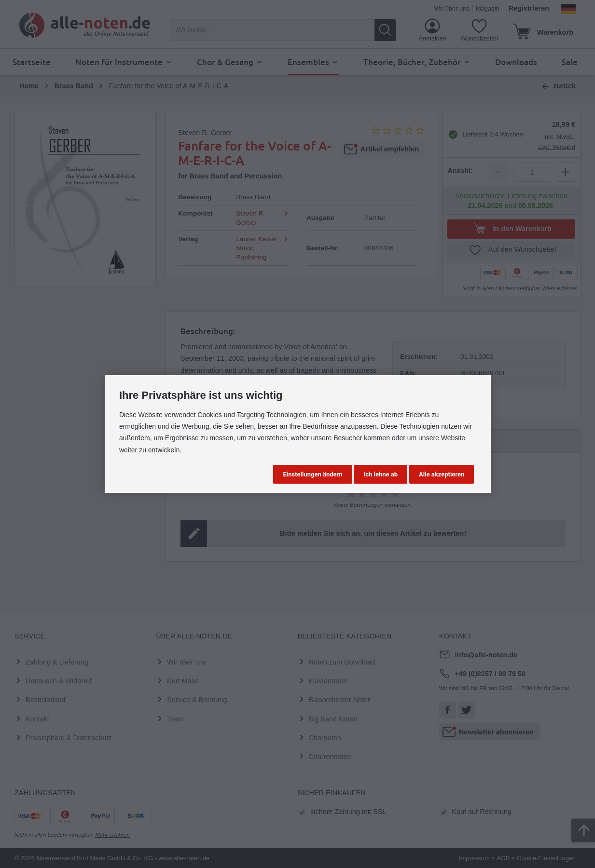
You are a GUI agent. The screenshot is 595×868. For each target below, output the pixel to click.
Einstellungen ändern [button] (312, 474)
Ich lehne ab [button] (381, 474)
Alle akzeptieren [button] (442, 474)
